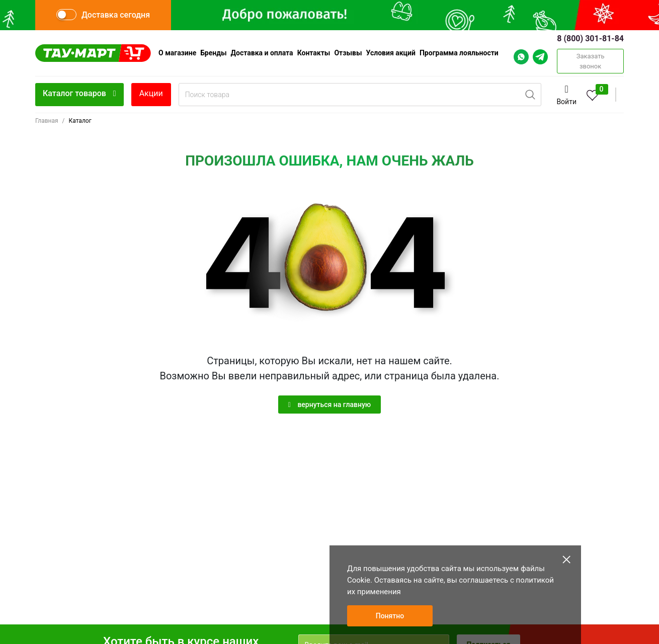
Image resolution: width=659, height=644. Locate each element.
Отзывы (348, 53)
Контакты (314, 53)
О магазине (177, 53)
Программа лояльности (459, 53)
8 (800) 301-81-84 (590, 38)
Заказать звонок (591, 61)
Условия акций (391, 53)
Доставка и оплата (262, 53)
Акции (151, 93)
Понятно (390, 616)
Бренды (213, 53)
